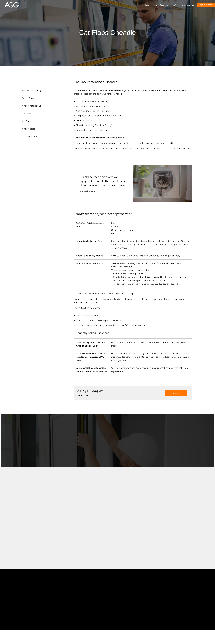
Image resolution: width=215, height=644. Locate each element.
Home (147, 5)
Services (165, 5)
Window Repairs (29, 129)
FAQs (175, 5)
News (182, 5)
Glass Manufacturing (31, 90)
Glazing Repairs (29, 98)
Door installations (30, 136)
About (155, 5)
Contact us (176, 393)
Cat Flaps (26, 113)
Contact (191, 5)
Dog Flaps (26, 121)
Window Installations (31, 106)
